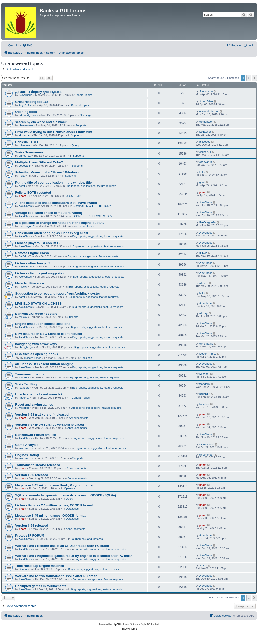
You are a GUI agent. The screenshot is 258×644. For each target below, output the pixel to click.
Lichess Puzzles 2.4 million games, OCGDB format (54, 505)
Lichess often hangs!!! (33, 263)
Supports (81, 125)
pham (22, 196)
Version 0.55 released (32, 475)
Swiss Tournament (29, 152)
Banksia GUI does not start (36, 314)
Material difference (30, 283)
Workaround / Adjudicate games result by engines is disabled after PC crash (74, 556)
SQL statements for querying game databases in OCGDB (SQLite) (66, 495)
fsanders (24, 388)
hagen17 (24, 398)
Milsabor (24, 377)
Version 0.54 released (32, 526)
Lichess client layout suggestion (40, 273)
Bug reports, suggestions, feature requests (91, 186)
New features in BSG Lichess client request (49, 334)
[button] (254, 78)
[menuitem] (27, 45)
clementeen (26, 125)
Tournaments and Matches (87, 539)
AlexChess (25, 206)
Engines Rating (27, 455)
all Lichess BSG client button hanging (44, 364)
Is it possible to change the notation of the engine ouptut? (60, 223)
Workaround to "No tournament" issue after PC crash (56, 576)
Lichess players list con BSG (37, 243)
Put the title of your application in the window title (53, 182)
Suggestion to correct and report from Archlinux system (58, 293)
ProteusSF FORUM (30, 536)
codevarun (25, 166)
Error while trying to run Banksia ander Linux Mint (54, 132)
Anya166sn (26, 105)
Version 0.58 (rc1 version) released (42, 415)
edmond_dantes (29, 115)
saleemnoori (26, 448)
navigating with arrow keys (36, 344)
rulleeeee (24, 145)
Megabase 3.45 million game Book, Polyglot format (54, 485)
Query (75, 145)
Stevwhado (26, 95)
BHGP (23, 256)
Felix (22, 176)
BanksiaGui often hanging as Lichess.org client (52, 233)
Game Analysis (27, 445)
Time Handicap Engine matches (40, 566)
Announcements (79, 418)
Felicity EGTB (73, 196)
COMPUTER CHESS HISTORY (92, 206)
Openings (85, 115)
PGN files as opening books (37, 354)
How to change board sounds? (39, 394)
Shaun (23, 569)
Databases (72, 509)
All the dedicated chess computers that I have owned (56, 203)
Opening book (26, 112)
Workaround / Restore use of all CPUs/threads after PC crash (62, 546)
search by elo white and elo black (41, 122)
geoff (22, 186)
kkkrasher (25, 135)
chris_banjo (26, 347)
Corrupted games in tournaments (41, 586)
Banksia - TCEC (27, 142)
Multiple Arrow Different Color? (39, 162)
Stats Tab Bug (26, 384)
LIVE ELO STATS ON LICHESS (38, 304)
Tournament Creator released (38, 465)
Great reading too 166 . (33, 102)
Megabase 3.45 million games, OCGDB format (50, 515)
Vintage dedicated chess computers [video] (49, 213)
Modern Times (33, 358)
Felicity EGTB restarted (33, 193)
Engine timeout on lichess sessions (43, 324)
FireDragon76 (27, 226)
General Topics (83, 95)
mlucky (23, 287)
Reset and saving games (34, 404)
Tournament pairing (30, 374)
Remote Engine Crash (32, 253)
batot (22, 297)
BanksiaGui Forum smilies (36, 435)
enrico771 (25, 156)
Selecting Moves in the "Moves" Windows (47, 172)
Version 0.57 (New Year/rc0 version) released (50, 425)
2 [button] (249, 78)
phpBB (116, 624)
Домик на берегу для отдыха (38, 92)
